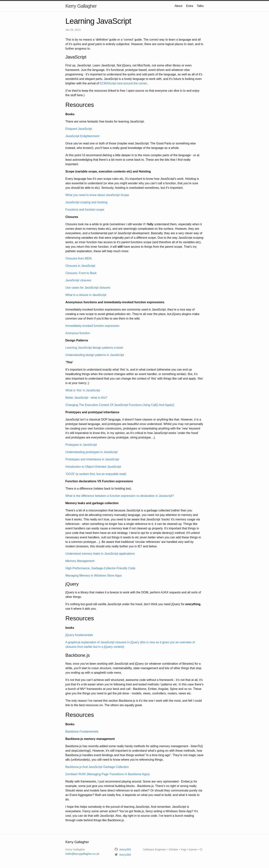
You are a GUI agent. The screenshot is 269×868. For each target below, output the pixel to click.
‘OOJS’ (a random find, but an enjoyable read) (96, 474)
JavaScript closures (78, 280)
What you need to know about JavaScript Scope (97, 195)
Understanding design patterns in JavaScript (95, 355)
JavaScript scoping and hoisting (86, 202)
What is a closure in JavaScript (86, 295)
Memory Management (80, 561)
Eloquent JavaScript (79, 129)
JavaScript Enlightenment (82, 136)
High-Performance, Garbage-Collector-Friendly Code (100, 568)
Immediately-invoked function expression (92, 326)
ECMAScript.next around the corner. (124, 83)
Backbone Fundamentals (82, 732)
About (178, 6)
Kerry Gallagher (81, 6)
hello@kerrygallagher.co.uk (82, 854)
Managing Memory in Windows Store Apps (93, 576)
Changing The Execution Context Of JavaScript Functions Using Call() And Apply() (120, 405)
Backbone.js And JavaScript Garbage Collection (97, 767)
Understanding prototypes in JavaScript (91, 452)
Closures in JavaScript (80, 266)
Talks (200, 6)
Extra (190, 6)
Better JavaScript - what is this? (86, 398)
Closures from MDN (78, 258)
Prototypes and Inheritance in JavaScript (92, 459)
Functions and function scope (85, 210)
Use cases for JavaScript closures (88, 288)
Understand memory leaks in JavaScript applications (100, 554)
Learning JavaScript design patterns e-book (94, 348)
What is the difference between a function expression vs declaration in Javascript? (120, 496)
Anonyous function (78, 333)
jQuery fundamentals (79, 635)
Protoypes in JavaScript (81, 445)
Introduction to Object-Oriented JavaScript (93, 467)
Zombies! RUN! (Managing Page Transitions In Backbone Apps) (108, 774)
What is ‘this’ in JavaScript (83, 390)
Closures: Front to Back (81, 273)
